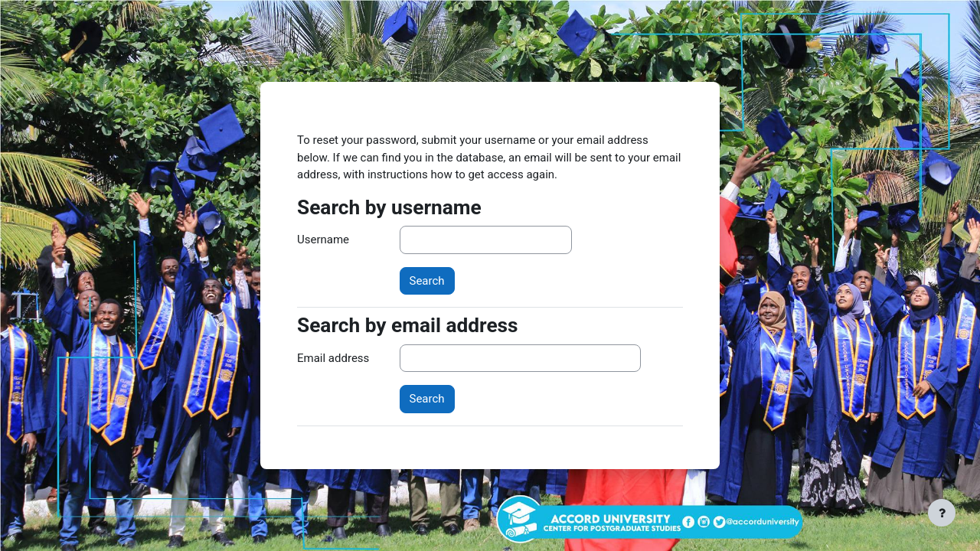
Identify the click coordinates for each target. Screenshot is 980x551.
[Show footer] (942, 513)
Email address (333, 358)
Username (323, 240)
